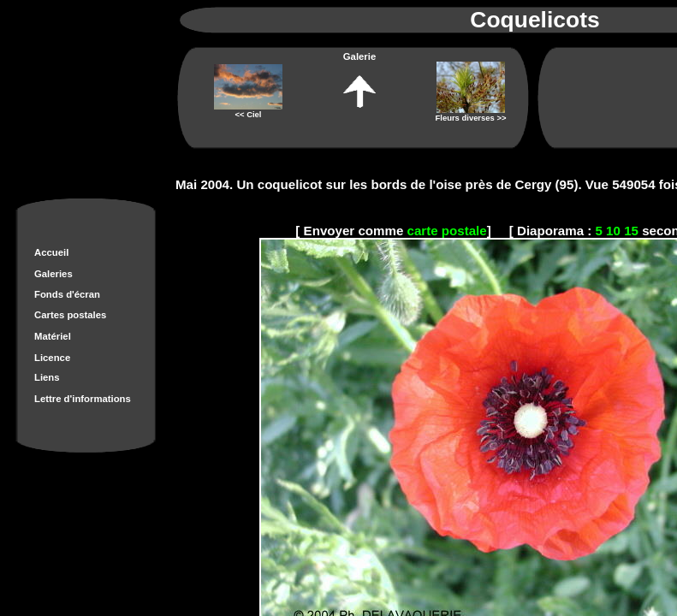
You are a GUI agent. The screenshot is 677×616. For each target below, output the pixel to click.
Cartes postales (70, 315)
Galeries (53, 274)
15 (631, 231)
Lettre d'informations (83, 399)
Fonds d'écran (67, 294)
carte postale (447, 231)
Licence (52, 358)
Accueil (51, 252)
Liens (47, 377)
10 (613, 231)
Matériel (53, 336)
